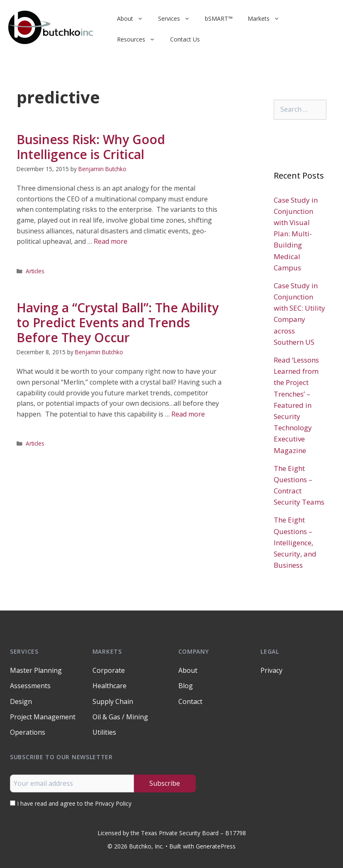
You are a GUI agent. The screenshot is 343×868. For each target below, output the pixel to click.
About (134, 19)
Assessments (30, 686)
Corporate (109, 670)
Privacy (271, 670)
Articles (35, 271)
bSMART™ (219, 18)
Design (21, 701)
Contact (190, 701)
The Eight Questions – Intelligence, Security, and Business (295, 542)
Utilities (104, 732)
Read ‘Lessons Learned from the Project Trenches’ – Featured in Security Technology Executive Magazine (296, 405)
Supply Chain (113, 701)
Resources (140, 39)
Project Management (43, 717)
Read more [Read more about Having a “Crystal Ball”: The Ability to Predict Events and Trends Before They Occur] (188, 414)
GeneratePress (216, 846)
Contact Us (185, 39)
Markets (267, 19)
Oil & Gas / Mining (120, 717)
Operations (28, 732)
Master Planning (36, 670)
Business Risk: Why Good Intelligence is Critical (91, 147)
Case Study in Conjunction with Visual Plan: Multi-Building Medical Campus (296, 234)
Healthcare (109, 686)
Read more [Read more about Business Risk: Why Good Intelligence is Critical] (111, 241)
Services (178, 19)
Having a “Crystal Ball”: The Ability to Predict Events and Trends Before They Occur (118, 322)
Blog (186, 686)
